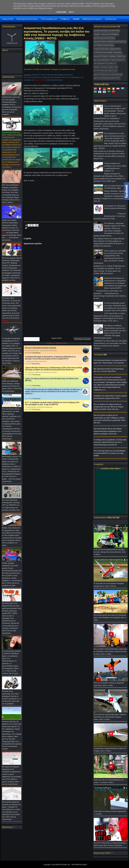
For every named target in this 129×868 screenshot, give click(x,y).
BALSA (97, 60)
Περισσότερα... (37, 353)
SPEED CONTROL (101, 67)
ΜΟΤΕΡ (119, 75)
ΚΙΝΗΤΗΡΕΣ (115, 31)
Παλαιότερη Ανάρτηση (82, 339)
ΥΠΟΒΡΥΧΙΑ (121, 56)
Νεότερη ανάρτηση (32, 339)
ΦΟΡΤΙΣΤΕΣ (116, 78)
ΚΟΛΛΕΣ (97, 56)
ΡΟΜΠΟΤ (105, 56)
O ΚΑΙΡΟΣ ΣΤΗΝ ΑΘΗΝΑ (111, 469)
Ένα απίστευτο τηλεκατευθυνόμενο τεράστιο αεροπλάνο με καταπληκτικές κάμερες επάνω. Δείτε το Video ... (110, 718)
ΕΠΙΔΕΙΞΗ (106, 31)
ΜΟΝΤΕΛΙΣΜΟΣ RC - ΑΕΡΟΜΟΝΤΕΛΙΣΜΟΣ (71, 865)
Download (76, 19)
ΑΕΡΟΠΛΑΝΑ (99, 38)
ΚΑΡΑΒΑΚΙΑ (111, 42)
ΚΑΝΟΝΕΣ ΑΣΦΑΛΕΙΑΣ (113, 53)
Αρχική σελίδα (8, 19)
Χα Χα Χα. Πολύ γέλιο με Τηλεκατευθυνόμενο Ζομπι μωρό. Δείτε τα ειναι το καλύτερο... (110, 845)
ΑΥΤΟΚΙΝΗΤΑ (99, 45)
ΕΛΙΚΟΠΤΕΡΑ (110, 38)
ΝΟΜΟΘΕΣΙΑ (105, 60)
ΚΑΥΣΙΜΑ (112, 75)
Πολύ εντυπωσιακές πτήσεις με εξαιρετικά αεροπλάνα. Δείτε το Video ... (110, 685)
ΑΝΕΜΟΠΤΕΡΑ (115, 49)
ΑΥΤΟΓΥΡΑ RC (99, 71)
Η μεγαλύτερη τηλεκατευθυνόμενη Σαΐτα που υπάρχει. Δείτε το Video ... (110, 750)
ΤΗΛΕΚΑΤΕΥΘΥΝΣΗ (101, 49)
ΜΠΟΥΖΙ (97, 78)
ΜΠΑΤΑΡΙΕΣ (109, 45)
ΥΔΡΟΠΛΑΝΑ (116, 60)
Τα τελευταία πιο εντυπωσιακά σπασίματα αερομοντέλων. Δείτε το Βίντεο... (110, 585)
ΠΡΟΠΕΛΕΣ (106, 78)
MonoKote (103, 64)
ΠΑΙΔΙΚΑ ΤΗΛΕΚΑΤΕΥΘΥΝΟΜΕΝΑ (106, 34)
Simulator (113, 67)
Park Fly (113, 64)
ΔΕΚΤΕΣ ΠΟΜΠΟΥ (101, 75)
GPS (96, 64)
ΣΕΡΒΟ (112, 56)
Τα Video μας (65, 19)
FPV (123, 60)
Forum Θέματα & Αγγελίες (92, 19)
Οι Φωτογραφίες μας (49, 19)
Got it (71, 12)
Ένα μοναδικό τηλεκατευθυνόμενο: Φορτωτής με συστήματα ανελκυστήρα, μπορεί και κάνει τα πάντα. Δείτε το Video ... (110, 652)
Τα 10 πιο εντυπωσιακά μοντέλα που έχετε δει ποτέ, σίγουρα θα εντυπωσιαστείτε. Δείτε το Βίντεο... (110, 553)
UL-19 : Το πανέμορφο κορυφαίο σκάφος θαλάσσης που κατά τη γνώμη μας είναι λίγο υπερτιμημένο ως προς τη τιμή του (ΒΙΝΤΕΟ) (52, 403)
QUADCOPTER (100, 42)
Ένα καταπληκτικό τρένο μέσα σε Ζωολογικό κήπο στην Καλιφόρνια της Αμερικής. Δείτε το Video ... (110, 618)
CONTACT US (12, 43)
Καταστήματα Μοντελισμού (27, 19)
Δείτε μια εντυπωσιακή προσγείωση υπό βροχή (40, 348)
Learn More (61, 12)
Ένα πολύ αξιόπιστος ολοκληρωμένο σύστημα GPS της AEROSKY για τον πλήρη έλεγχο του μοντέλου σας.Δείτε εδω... (12, 506)
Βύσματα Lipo (111, 71)
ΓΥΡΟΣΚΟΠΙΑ (99, 53)
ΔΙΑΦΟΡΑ (98, 31)
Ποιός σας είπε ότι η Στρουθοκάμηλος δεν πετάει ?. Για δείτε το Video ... (110, 782)
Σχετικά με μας (111, 19)
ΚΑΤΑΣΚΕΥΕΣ (121, 42)
